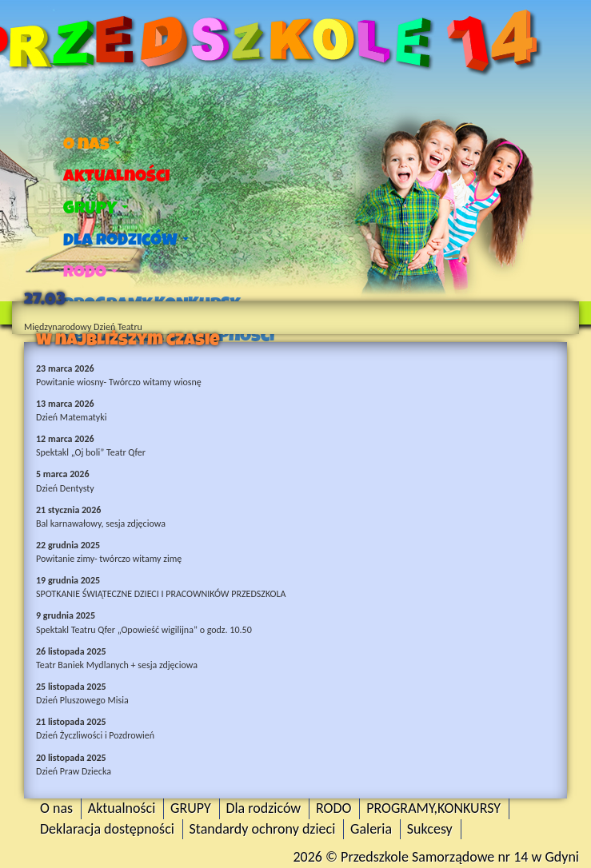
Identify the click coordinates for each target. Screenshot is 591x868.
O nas (92, 144)
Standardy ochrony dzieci (263, 829)
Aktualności (116, 176)
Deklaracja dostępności (107, 829)
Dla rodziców (126, 240)
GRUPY (96, 208)
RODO (90, 272)
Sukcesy (430, 829)
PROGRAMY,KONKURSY (433, 808)
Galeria (371, 829)
